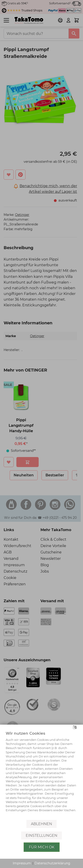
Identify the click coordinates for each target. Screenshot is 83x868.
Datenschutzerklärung (52, 863)
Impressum (22, 863)
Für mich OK (42, 847)
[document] (41, 775)
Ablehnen (41, 824)
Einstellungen (41, 836)
